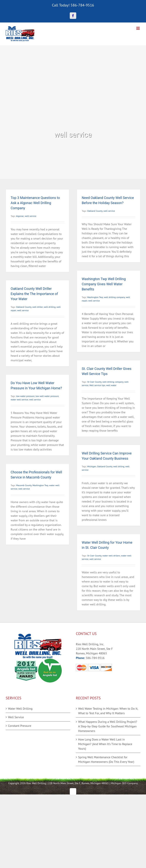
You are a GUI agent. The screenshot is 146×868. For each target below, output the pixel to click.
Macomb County (24, 485)
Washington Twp (95, 297)
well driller (38, 307)
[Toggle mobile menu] (138, 28)
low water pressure (25, 396)
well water (111, 385)
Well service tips (97, 385)
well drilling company (114, 297)
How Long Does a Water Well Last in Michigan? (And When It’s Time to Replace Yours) (105, 744)
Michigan (92, 466)
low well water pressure (47, 396)
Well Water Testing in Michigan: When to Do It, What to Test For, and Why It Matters (108, 711)
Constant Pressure (20, 726)
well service (31, 216)
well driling (119, 466)
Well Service (16, 717)
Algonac (20, 216)
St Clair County (94, 382)
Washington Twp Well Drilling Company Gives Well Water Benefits (104, 284)
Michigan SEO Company (124, 783)
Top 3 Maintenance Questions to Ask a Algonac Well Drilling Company (35, 203)
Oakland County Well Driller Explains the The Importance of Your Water (34, 294)
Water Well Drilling (20, 709)
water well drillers (111, 556)
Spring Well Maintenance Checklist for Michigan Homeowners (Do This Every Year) (106, 759)
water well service (19, 400)
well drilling (50, 307)
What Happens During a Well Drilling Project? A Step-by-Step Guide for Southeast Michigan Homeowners (108, 726)
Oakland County (95, 211)
